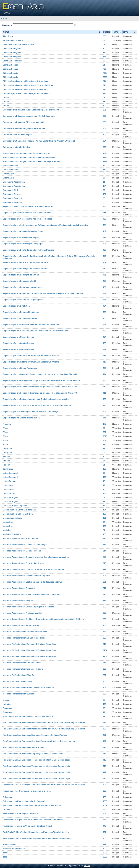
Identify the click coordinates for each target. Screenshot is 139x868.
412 (104, 772)
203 (104, 613)
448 (104, 325)
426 (104, 331)
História (6, 457)
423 (104, 747)
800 (104, 36)
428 (104, 225)
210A (105, 650)
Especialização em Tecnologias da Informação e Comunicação (31, 412)
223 (104, 694)
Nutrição (7, 704)
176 (104, 93)
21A (105, 81)
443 (104, 820)
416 (104, 356)
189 (104, 469)
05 (104, 497)
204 (104, 576)
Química (7, 809)
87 (104, 178)
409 (104, 412)
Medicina (7, 530)
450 (104, 269)
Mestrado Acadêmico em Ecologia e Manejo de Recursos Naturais (33, 582)
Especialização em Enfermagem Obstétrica (22, 287)
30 (104, 849)
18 (104, 170)
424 (104, 374)
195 (104, 514)
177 (104, 424)
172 (104, 477)
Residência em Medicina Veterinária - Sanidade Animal (27, 826)
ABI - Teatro (8, 36)
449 (104, 349)
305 (104, 128)
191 (104, 518)
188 (104, 493)
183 (104, 797)
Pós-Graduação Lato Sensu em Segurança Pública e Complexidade (33, 754)
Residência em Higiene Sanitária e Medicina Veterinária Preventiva (33, 820)
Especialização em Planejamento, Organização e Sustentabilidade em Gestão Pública (41, 380)
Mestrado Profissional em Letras (18, 681)
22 (104, 448)
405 (104, 813)
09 (104, 453)
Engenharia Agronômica (14, 182)
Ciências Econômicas (13, 61)
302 (104, 135)
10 (104, 457)
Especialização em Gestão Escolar (18, 337)
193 (104, 444)
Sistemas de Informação (14, 849)
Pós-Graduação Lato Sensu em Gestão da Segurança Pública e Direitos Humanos (40, 741)
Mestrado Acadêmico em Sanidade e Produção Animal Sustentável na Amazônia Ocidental (44, 619)
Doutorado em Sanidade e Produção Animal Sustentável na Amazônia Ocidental (39, 141)
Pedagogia (8, 708)
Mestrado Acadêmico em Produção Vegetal (22, 613)
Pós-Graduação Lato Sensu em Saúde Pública (24, 747)
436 (104, 343)
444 (104, 206)
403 (104, 244)
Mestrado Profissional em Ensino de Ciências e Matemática (30, 644)
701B (105, 436)
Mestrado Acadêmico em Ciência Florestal (22, 551)
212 (104, 569)
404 (104, 337)
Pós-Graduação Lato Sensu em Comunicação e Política (28, 716)
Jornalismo (8, 469)
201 (104, 582)
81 (104, 530)
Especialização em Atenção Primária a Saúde (23, 231)
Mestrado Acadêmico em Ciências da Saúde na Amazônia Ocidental (33, 569)
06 (104, 174)
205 (104, 625)
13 (104, 481)
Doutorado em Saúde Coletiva (16, 147)
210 (104, 644)
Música (6, 700)
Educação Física (10, 166)
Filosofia (7, 424)
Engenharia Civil (10, 190)
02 (104, 61)
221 (104, 675)
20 (104, 48)
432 (104, 262)
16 (104, 489)
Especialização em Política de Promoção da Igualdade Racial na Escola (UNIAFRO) (40, 387)
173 (104, 57)
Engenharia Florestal (12, 198)
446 (104, 405)
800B (105, 853)
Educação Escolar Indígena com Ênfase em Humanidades (29, 157)
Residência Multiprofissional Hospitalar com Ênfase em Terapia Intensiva (36, 832)
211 (104, 588)
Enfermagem (9, 174)
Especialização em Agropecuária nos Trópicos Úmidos (27, 213)
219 (104, 601)
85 (104, 202)
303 (104, 147)
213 (104, 663)
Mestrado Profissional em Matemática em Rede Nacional (28, 688)
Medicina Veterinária (12, 534)
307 (104, 785)
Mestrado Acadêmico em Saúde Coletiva (21, 625)
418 (104, 716)
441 (104, 418)
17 (104, 712)
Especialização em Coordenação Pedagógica (23, 244)
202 (104, 607)
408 (104, 838)
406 (104, 287)
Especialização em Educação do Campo (21, 275)
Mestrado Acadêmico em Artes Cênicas (21, 538)
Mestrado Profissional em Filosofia (19, 675)
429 (104, 312)
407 (104, 832)
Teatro (6, 853)
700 (104, 69)
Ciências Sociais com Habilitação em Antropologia (26, 81)
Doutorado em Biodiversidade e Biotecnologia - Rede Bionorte (31, 110)
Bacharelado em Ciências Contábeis (19, 44)
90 (104, 473)
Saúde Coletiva (10, 845)
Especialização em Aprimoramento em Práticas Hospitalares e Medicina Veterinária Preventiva (45, 225)
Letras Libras (9, 493)
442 (104, 256)
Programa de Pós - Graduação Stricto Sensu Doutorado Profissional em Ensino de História (44, 785)
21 (104, 65)
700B (105, 77)
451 (104, 293)
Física (6, 428)
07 (104, 44)
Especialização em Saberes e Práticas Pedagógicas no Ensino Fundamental (37, 405)
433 (104, 281)
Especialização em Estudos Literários (20, 318)
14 (104, 506)
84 (104, 428)
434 (104, 306)
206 (104, 557)
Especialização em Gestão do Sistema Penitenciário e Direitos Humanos (35, 331)
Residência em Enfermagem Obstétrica (20, 813)
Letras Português (11, 497)
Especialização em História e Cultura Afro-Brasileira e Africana (31, 356)
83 (104, 809)
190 (104, 526)
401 (104, 231)
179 (104, 704)
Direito (6, 98)
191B (105, 157)
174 (104, 186)
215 (104, 594)
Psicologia (8, 797)
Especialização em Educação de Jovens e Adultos (25, 262)
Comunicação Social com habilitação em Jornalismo (27, 93)
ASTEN (87, 866)
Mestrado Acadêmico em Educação (19, 588)
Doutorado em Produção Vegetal (18, 135)
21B (105, 89)
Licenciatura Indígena (13, 518)
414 (104, 778)
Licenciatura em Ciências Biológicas (19, 510)
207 (104, 688)
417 (104, 362)
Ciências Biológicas (12, 48)
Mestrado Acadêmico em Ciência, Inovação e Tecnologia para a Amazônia (36, 557)
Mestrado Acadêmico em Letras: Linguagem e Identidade (29, 607)
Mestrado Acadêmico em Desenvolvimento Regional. (27, 576)
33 (104, 198)
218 (104, 538)
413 (104, 766)
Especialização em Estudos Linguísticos (21, 312)
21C (105, 85)
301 (104, 110)
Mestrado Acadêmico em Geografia (19, 601)
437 (104, 754)
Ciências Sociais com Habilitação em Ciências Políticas (28, 85)
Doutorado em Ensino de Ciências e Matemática (24, 122)
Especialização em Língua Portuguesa (20, 368)
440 (104, 380)
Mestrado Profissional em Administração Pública (25, 632)
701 (104, 432)
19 (104, 166)
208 (104, 681)
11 (104, 182)
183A (105, 805)
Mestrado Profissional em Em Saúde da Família (24, 638)
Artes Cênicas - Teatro (13, 40)
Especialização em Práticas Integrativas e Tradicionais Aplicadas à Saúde (36, 399)
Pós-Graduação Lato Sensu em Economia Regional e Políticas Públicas (35, 735)
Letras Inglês (9, 485)
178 (104, 845)
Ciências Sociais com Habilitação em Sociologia (25, 89)
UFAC (7, 13)
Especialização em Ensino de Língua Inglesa (23, 300)
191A (105, 161)
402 (104, 368)
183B (105, 801)
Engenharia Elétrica (12, 194)
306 (104, 116)
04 (104, 522)
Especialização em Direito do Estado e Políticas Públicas (28, 250)
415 (104, 760)
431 (104, 275)
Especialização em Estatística (16, 306)
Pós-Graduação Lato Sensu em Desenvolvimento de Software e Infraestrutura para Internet (44, 723)
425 (104, 237)
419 (104, 723)
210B (105, 656)
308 (104, 122)
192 (104, 106)
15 (104, 502)
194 (104, 510)
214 (104, 551)
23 (104, 190)
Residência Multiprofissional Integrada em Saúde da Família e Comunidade (37, 838)
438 (104, 213)
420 (104, 729)
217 (104, 545)
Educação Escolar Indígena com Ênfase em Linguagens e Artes (31, 161)
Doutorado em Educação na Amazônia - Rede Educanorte (29, 116)
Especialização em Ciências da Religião (21, 237)
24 (104, 461)
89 (104, 40)
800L (105, 857)
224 (104, 632)
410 (104, 387)
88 (104, 700)
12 (104, 485)
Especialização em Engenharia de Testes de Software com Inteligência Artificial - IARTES (43, 293)
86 (104, 53)
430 (104, 318)
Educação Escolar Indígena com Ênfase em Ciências (27, 153)
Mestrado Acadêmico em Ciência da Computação (25, 545)
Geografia (7, 448)
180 (104, 534)
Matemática (8, 522)
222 (104, 638)
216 (104, 563)
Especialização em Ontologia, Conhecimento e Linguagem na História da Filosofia (40, 374)
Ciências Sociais (10, 65)
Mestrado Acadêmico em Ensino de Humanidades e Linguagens (32, 594)
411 (104, 393)
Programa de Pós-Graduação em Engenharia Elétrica (27, 791)
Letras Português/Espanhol (15, 506)
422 (104, 741)
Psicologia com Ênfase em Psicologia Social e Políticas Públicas (32, 805)
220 (104, 669)
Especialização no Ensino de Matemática (21, 418)
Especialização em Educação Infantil (19, 281)
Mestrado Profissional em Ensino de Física (22, 663)
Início (4, 18)
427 (104, 250)
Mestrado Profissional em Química (18, 694)
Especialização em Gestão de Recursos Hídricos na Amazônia (31, 325)
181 (104, 194)
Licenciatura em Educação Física (18, 514)
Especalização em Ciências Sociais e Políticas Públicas (28, 206)
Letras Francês (10, 481)
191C (105, 153)
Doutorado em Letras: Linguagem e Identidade (24, 128)
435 (104, 399)
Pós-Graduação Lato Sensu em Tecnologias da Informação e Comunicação (37, 760)
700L (105, 73)
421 (104, 735)
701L (105, 440)
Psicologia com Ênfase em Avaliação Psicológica (25, 801)
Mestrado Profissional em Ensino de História (23, 669)
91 (104, 465)
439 (104, 219)
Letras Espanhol (10, 473)
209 (104, 619)
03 (104, 708)
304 (104, 141)
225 (104, 791)
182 (104, 102)
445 (104, 300)
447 (104, 826)
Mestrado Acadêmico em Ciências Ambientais (23, 563)
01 (104, 98)
